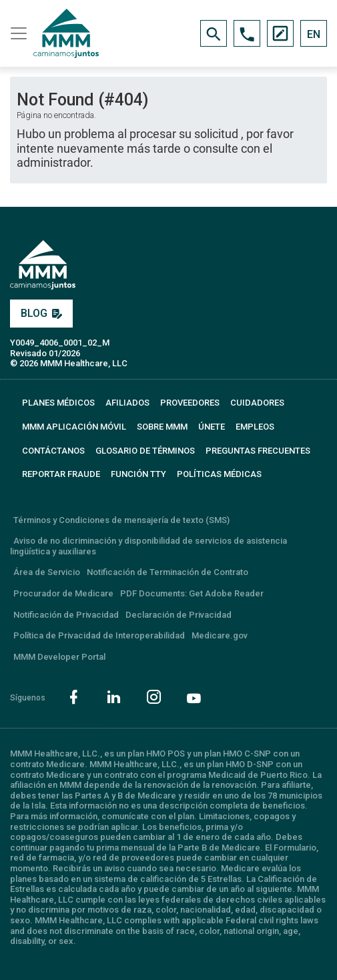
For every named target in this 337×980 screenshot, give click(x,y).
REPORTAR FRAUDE (61, 474)
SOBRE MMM (162, 427)
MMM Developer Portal (59, 657)
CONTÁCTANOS (53, 451)
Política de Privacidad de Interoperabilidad (99, 635)
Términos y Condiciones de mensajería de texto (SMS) (121, 520)
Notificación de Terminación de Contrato (167, 572)
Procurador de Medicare (63, 593)
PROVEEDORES (190, 403)
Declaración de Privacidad (179, 615)
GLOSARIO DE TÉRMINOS (145, 451)
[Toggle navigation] (17, 33)
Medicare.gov (220, 635)
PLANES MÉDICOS (58, 403)
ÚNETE (212, 427)
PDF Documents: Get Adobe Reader (192, 593)
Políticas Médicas (219, 474)
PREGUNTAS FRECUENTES (258, 451)
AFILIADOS (127, 403)
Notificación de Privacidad (66, 615)
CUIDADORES (257, 403)
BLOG (41, 313)
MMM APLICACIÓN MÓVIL (74, 427)
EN (314, 34)
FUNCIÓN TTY (138, 474)
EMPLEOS (255, 427)
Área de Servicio (47, 572)
